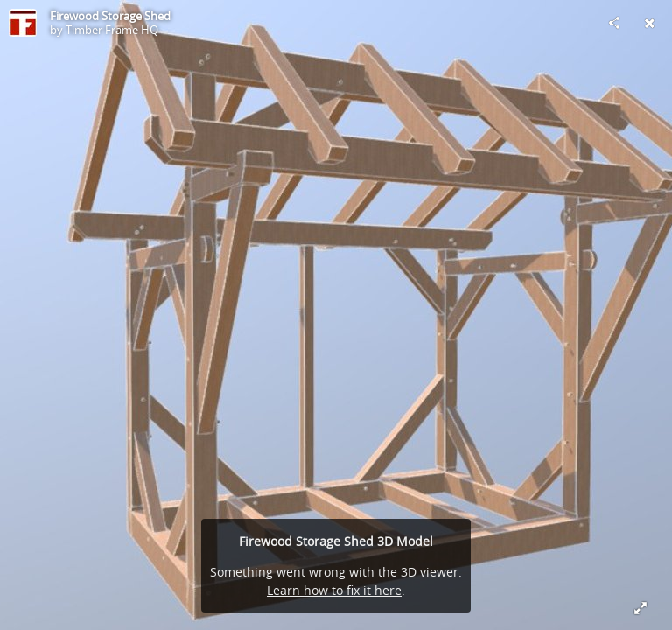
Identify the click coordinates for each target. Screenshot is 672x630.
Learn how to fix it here (334, 590)
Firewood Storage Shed (110, 16)
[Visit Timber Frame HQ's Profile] (23, 23)
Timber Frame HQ (112, 30)
